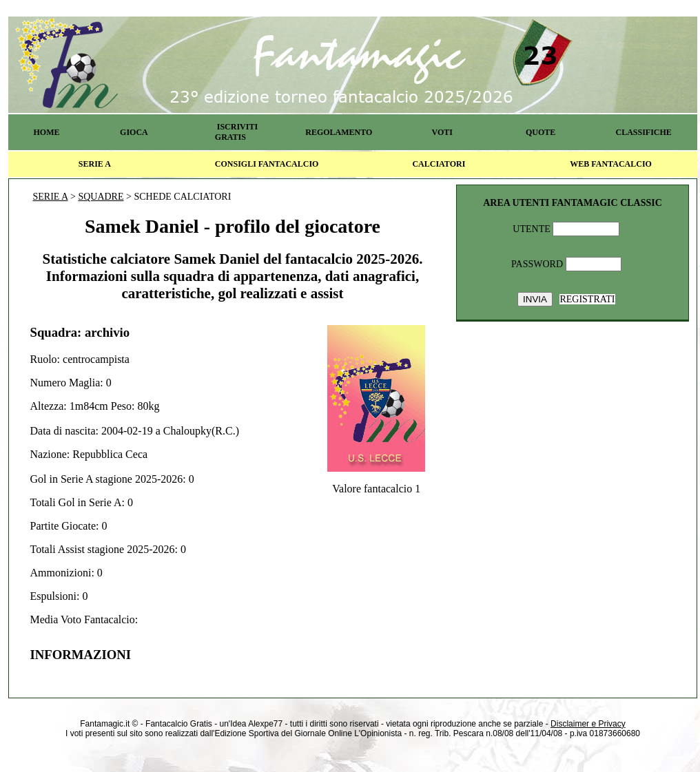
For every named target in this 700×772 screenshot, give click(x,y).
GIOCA (134, 132)
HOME (46, 132)
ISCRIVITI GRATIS (236, 132)
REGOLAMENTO (339, 132)
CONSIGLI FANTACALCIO (267, 164)
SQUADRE (101, 197)
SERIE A (95, 164)
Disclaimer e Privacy (588, 724)
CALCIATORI (439, 164)
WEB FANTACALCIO (611, 164)
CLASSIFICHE (644, 132)
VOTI (442, 132)
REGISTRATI (587, 299)
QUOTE (541, 132)
